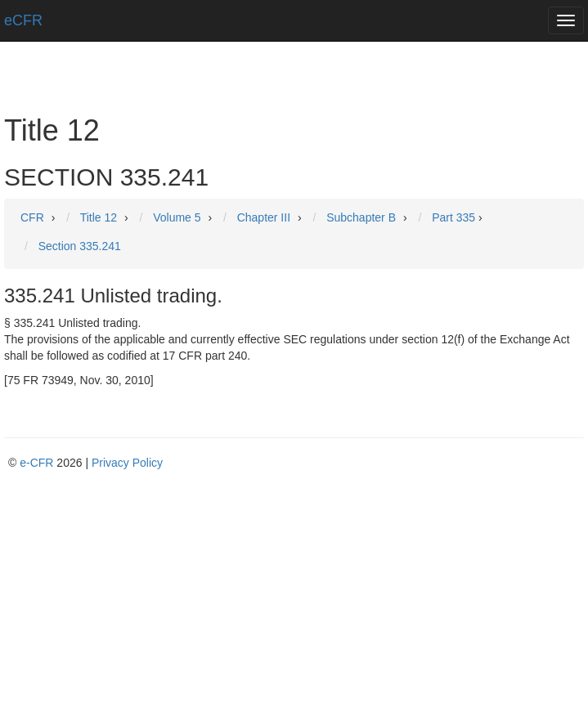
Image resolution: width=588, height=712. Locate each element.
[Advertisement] (294, 593)
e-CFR (36, 463)
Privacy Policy (127, 463)
